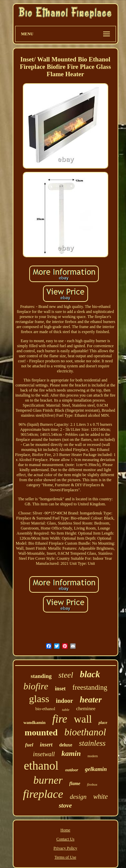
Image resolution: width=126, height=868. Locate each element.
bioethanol (85, 732)
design (78, 797)
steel (66, 675)
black (90, 674)
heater (91, 700)
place (103, 723)
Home (65, 830)
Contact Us (66, 839)
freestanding (90, 687)
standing (41, 676)
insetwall (44, 754)
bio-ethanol (45, 709)
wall (83, 719)
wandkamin (35, 722)
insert (46, 745)
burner (48, 780)
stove (65, 805)
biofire (36, 686)
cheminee (86, 709)
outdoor (72, 770)
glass (39, 699)
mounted (41, 733)
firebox (92, 784)
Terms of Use (65, 857)
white (100, 796)
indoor (64, 701)
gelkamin (96, 769)
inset (60, 689)
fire (60, 719)
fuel (29, 745)
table (66, 710)
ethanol (41, 766)
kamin (71, 753)
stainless (92, 743)
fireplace (43, 794)
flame (75, 784)
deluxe (66, 745)
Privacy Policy (65, 848)
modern (93, 756)
